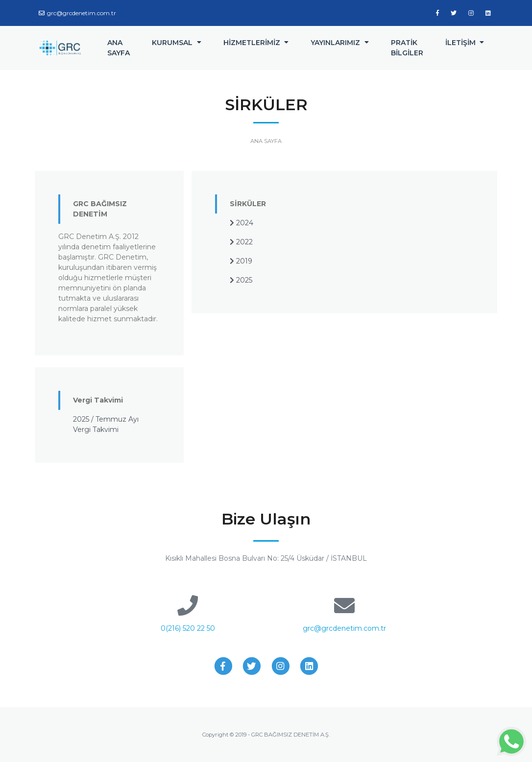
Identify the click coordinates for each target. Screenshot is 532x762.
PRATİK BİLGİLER (407, 48)
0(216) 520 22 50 (188, 628)
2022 (241, 242)
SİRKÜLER (248, 204)
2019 (241, 261)
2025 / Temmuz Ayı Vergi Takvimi (106, 424)
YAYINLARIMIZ (335, 43)
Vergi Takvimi (98, 400)
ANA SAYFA (119, 48)
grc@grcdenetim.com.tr (77, 13)
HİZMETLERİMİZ (252, 43)
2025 (241, 280)
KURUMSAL (172, 43)
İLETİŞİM (460, 43)
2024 (242, 223)
